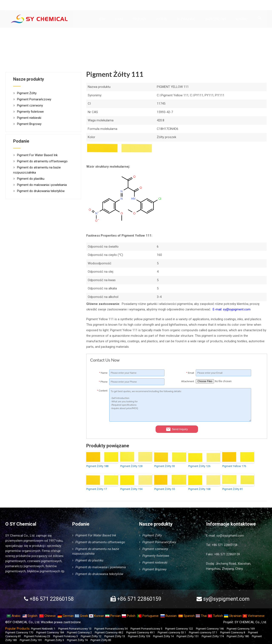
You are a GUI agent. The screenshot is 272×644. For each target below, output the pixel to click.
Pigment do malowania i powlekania (42, 185)
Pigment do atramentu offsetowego (42, 161)
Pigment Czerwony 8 (233, 632)
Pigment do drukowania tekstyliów (41, 191)
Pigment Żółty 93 (165, 466)
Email (190, 373)
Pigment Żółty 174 (213, 636)
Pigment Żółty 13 (115, 636)
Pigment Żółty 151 (188, 636)
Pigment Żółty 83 (101, 640)
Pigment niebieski (29, 118)
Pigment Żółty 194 (131, 489)
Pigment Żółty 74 (77, 640)
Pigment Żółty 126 (199, 466)
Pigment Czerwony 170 (19, 632)
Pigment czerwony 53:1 (172, 632)
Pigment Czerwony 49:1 (140, 632)
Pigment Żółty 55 (165, 489)
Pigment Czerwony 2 (79, 632)
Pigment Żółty (27, 93)
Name (103, 373)
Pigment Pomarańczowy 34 (111, 629)
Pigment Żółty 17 (97, 489)
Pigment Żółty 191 (31, 640)
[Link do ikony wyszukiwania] (260, 19)
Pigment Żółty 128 (131, 466)
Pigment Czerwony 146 (210, 629)
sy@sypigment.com (230, 536)
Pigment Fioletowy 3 (65, 636)
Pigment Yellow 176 (234, 466)
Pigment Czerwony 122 (179, 629)
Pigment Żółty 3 (54, 640)
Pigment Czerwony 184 (50, 632)
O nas (119, 19)
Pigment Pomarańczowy (34, 99)
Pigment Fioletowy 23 (37, 636)
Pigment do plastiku (31, 179)
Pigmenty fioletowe (30, 112)
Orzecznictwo (216, 19)
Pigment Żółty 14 (163, 636)
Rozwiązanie (186, 19)
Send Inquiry (177, 429)
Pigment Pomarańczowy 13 (75, 629)
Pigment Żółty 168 (199, 489)
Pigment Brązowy (29, 124)
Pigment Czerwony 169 (241, 629)
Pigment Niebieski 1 (43, 629)
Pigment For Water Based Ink (37, 155)
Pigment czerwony (30, 105)
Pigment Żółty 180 (238, 636)
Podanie (163, 19)
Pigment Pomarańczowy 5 (146, 629)
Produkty (141, 19)
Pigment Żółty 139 (139, 636)
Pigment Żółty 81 (233, 489)
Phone (103, 382)
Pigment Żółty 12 (91, 636)
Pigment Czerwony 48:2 (109, 632)
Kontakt (242, 19)
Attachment (188, 381)
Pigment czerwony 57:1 (203, 632)
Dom (102, 19)
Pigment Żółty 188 (97, 466)
